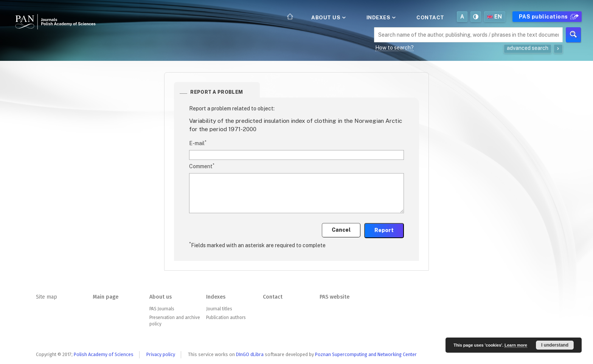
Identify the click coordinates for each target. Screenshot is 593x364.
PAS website (335, 297)
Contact (430, 17)
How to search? (394, 48)
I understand (555, 345)
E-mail (198, 143)
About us (328, 17)
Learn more (516, 345)
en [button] (495, 17)
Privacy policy (161, 354)
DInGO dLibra (250, 354)
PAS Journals (162, 309)
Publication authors (226, 318)
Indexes (380, 17)
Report (384, 230)
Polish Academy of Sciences (104, 354)
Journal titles (219, 309)
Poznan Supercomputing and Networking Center (366, 354)
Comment (202, 166)
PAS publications (548, 17)
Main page (106, 297)
